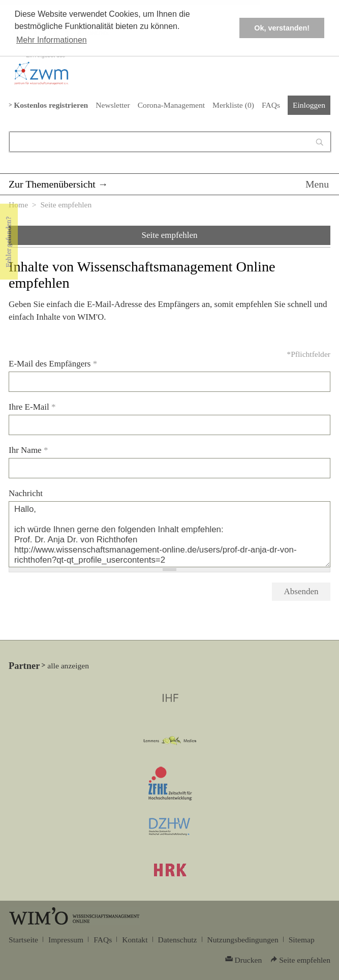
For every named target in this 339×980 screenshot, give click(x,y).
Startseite (23, 940)
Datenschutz (178, 940)
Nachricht (26, 493)
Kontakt (135, 940)
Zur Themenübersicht (52, 184)
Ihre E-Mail (32, 407)
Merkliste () (233, 105)
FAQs (271, 105)
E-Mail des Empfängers (53, 364)
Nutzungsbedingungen (243, 940)
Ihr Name (28, 450)
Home (18, 205)
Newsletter (113, 105)
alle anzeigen (68, 666)
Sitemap (302, 940)
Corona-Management (171, 105)
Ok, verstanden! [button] (282, 28)
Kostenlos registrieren (51, 105)
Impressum (66, 940)
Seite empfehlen (170, 235)
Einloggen (309, 105)
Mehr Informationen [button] (52, 40)
